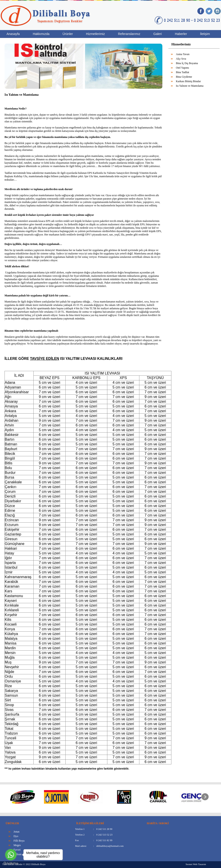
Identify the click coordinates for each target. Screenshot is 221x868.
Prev (16, 797)
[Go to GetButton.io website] (11, 863)
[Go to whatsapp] (11, 855)
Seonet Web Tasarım (196, 864)
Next (205, 797)
